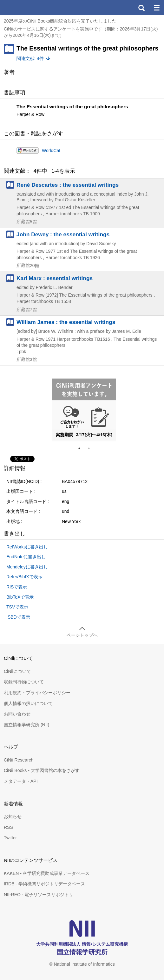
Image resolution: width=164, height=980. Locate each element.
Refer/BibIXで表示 (24, 577)
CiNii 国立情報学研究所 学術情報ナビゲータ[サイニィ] (28, 8)
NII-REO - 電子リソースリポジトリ (39, 895)
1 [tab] (82, 448)
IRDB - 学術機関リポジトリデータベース (44, 884)
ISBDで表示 (18, 617)
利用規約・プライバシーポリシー (37, 693)
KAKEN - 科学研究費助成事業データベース (47, 873)
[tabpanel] (84, 410)
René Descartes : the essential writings (68, 185)
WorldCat (51, 151)
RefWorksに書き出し (27, 547)
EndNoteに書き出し (26, 557)
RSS (8, 827)
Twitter (10, 838)
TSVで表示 (17, 607)
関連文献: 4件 (30, 58)
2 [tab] (91, 448)
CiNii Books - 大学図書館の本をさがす (42, 770)
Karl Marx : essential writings (55, 278)
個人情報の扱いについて (28, 703)
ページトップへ (82, 635)
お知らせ (13, 816)
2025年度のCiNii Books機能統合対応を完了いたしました (60, 21)
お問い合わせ (17, 714)
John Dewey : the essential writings (63, 234)
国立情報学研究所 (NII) (26, 725)
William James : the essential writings (66, 322)
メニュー (156, 8)
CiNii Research (19, 760)
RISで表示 (17, 587)
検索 (141, 8)
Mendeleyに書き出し (27, 567)
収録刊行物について (24, 682)
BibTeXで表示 (20, 597)
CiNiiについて (17, 671)
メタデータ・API (21, 781)
